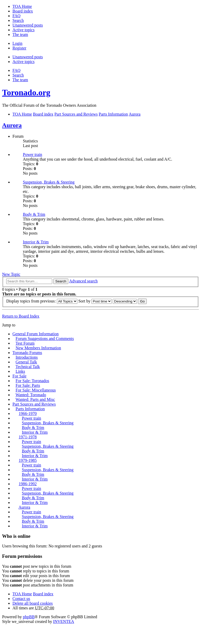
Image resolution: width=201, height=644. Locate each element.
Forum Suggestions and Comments (45, 339)
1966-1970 (28, 413)
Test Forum (25, 343)
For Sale (19, 376)
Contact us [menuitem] (21, 599)
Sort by (95, 301)
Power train (32, 154)
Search (61, 281)
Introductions (27, 357)
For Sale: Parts (28, 385)
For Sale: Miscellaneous (36, 390)
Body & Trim (34, 214)
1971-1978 (28, 437)
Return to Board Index (21, 316)
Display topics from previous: (42, 301)
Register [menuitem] (19, 48)
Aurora (12, 125)
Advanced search (83, 281)
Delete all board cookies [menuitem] (33, 603)
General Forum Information (36, 334)
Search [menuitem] (18, 20)
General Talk (26, 362)
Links (20, 371)
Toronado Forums (27, 353)
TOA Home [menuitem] (22, 6)
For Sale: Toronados (32, 381)
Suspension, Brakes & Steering (49, 182)
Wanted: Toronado (31, 395)
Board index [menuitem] (23, 11)
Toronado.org (26, 92)
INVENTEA (63, 621)
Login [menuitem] (17, 43)
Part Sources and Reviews (34, 404)
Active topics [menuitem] (24, 30)
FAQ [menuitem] (16, 16)
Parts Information (30, 409)
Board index (43, 594)
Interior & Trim (36, 242)
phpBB (29, 617)
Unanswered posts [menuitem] (28, 25)
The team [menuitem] (20, 34)
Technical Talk (28, 367)
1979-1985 (28, 460)
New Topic (11, 274)
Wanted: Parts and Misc (35, 399)
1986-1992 (28, 484)
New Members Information (38, 348)
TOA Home (22, 594)
